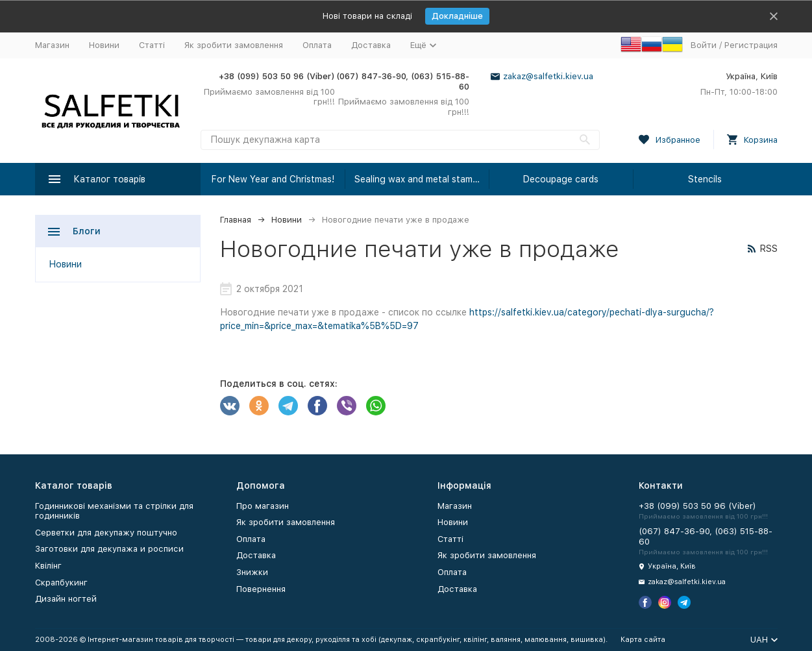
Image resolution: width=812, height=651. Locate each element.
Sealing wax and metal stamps (418, 179)
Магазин (52, 45)
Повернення (261, 589)
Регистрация (751, 45)
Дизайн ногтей (66, 599)
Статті (152, 45)
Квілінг (48, 566)
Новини (104, 45)
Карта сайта (643, 640)
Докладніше (457, 16)
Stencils (705, 179)
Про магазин (263, 506)
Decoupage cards (561, 179)
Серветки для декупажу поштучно (106, 533)
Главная (236, 220)
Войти (704, 45)
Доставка (371, 45)
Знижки (252, 572)
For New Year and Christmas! (273, 179)
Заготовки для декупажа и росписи (109, 549)
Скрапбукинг (61, 583)
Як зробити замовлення (234, 45)
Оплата (317, 45)
